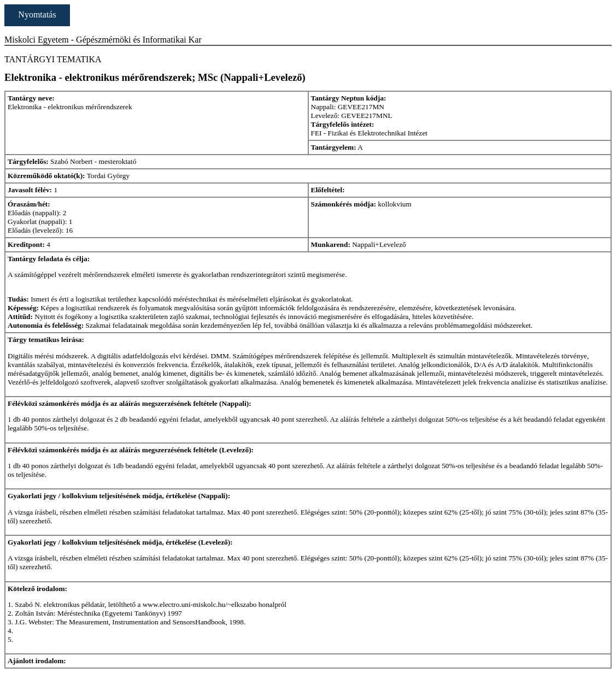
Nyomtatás (37, 14)
